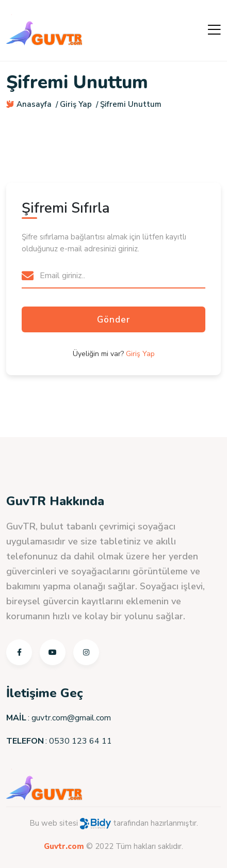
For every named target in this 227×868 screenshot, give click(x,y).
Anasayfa (29, 104)
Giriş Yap (76, 104)
